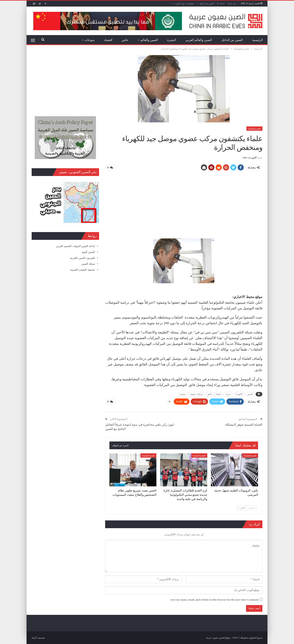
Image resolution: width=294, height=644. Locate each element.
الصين (250, 394)
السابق (253, 508)
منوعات (90, 40)
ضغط (219, 394)
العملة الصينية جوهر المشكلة (244, 425)
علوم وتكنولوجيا (254, 129)
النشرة (172, 40)
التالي (242, 508)
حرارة (228, 394)
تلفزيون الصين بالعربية (82, 258)
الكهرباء (239, 394)
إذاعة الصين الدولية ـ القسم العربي (75, 246)
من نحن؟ (232, 3)
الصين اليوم (88, 252)
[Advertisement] (184, 203)
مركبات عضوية (197, 394)
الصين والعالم (149, 40)
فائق (209, 394)
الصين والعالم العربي (199, 40)
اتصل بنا (221, 3)
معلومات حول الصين (185, 3)
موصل (183, 394)
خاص (125, 40)
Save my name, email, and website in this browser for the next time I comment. (214, 600)
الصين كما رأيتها (207, 3)
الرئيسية (257, 40)
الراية (34, 638)
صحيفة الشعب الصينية (83, 270)
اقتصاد (108, 40)
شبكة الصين (88, 264)
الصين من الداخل (232, 40)
